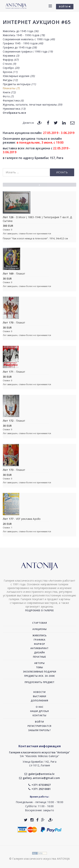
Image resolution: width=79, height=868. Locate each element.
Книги (9, 92)
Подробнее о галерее (39, 610)
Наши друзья (39, 711)
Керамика (11, 56)
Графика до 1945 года (20, 47)
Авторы (39, 663)
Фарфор (11, 60)
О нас (40, 707)
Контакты (39, 715)
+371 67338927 (40, 785)
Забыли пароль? (39, 730)
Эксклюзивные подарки (40, 672)
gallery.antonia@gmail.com (39, 778)
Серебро (11, 68)
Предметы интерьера (19, 84)
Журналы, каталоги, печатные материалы (32, 105)
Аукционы (40, 629)
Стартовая (40, 623)
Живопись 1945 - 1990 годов (24, 35)
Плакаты (11, 88)
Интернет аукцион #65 (37, 22)
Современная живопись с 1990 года (29, 39)
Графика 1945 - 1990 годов (23, 43)
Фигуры (10, 80)
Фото (8, 96)
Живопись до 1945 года (21, 31)
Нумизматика (14, 109)
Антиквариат (39, 648)
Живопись (40, 635)
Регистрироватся (39, 726)
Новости (39, 692)
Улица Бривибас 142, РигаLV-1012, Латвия (39, 763)
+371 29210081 (40, 789)
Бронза (10, 72)
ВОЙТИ (65, 7)
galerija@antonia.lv (39, 774)
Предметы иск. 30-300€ (40, 676)
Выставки (40, 696)
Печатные (39, 657)
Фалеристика (13, 100)
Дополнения (39, 701)
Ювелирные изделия (19, 76)
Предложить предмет (40, 682)
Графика (40, 640)
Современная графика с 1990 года (28, 51)
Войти (39, 722)
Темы (39, 667)
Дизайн (39, 653)
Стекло (9, 64)
